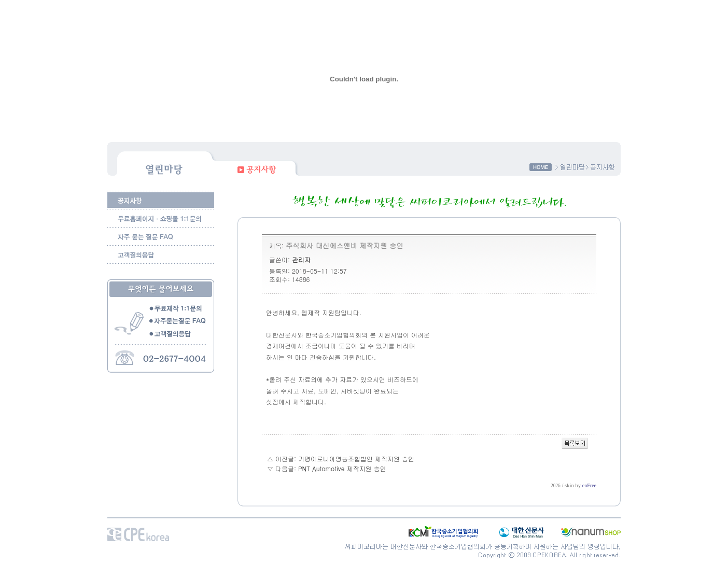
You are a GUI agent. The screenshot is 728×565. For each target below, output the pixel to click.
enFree (589, 485)
